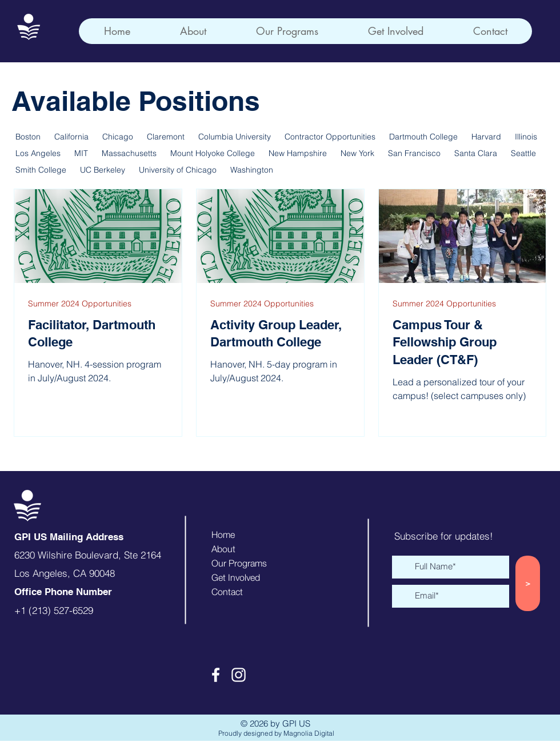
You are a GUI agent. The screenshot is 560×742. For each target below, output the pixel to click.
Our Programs (239, 563)
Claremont (166, 137)
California (71, 137)
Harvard (486, 137)
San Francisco (414, 153)
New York (357, 153)
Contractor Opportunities (330, 137)
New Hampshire (298, 153)
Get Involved (236, 577)
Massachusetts (129, 153)
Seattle (523, 153)
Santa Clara (476, 153)
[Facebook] (216, 675)
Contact (227, 592)
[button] (287, 31)
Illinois (526, 137)
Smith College (41, 170)
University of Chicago (178, 170)
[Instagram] (239, 675)
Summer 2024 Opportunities (80, 304)
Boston (28, 137)
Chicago (118, 137)
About (223, 549)
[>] (528, 583)
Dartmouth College (423, 137)
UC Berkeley (103, 170)
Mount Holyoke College (213, 153)
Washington (252, 170)
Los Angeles (38, 153)
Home (223, 534)
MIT (81, 153)
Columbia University (235, 137)
